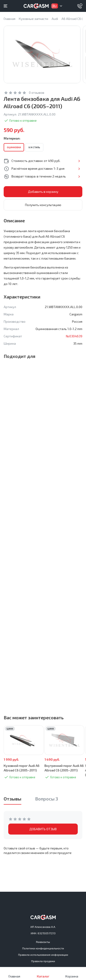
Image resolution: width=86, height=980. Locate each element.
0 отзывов (37, 93)
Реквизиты (43, 942)
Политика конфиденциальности (43, 948)
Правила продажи (43, 961)
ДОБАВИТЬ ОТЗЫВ (43, 829)
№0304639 (74, 336)
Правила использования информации (43, 955)
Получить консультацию (43, 205)
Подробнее (79, 161)
